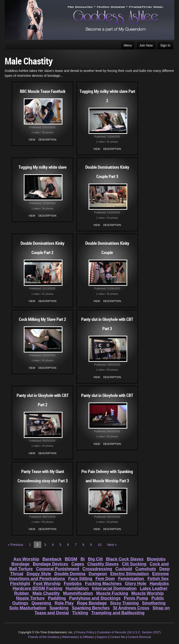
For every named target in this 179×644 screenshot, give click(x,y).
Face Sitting (80, 579)
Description (47, 140)
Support (102, 637)
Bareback (52, 559)
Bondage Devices (51, 564)
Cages (78, 564)
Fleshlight (20, 584)
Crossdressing (97, 569)
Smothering (154, 603)
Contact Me (117, 637)
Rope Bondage (92, 603)
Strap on (161, 608)
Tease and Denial (52, 613)
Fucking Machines (103, 584)
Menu (128, 45)
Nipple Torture (30, 598)
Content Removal (139, 637)
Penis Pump (136, 598)
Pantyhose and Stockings (95, 598)
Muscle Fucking (112, 593)
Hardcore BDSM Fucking (37, 588)
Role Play (64, 603)
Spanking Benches (91, 608)
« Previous (15, 545)
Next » (112, 545)
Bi (83, 559)
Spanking (59, 608)
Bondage (21, 564)
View (32, 140)
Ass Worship (26, 559)
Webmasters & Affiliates (78, 637)
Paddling (57, 598)
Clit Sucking (134, 564)
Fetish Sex (158, 579)
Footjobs (73, 584)
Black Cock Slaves (125, 559)
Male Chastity (46, 593)
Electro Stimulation (130, 574)
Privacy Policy (85, 632)
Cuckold (124, 569)
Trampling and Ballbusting (118, 613)
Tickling (80, 613)
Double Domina (70, 574)
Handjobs (159, 584)
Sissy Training (124, 603)
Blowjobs (156, 559)
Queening (42, 603)
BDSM (71, 559)
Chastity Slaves (103, 564)
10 (100, 545)
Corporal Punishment (58, 569)
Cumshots (146, 569)
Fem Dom (105, 579)
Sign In (165, 45)
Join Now (146, 45)
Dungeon (98, 574)
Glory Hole (136, 584)
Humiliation (77, 588)
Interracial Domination (114, 588)
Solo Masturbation (28, 608)
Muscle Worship (147, 593)
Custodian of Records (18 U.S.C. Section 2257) (129, 632)
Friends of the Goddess (44, 637)
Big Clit (96, 559)
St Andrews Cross (131, 608)
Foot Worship (47, 584)
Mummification (78, 593)
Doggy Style (39, 574)
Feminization (131, 579)
